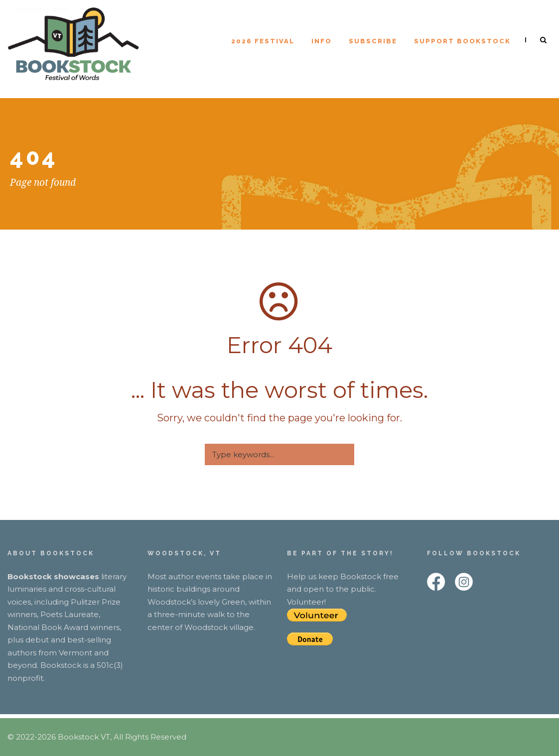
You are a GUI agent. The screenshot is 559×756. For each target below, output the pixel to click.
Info (322, 41)
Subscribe (373, 41)
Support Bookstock (462, 41)
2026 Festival (263, 41)
